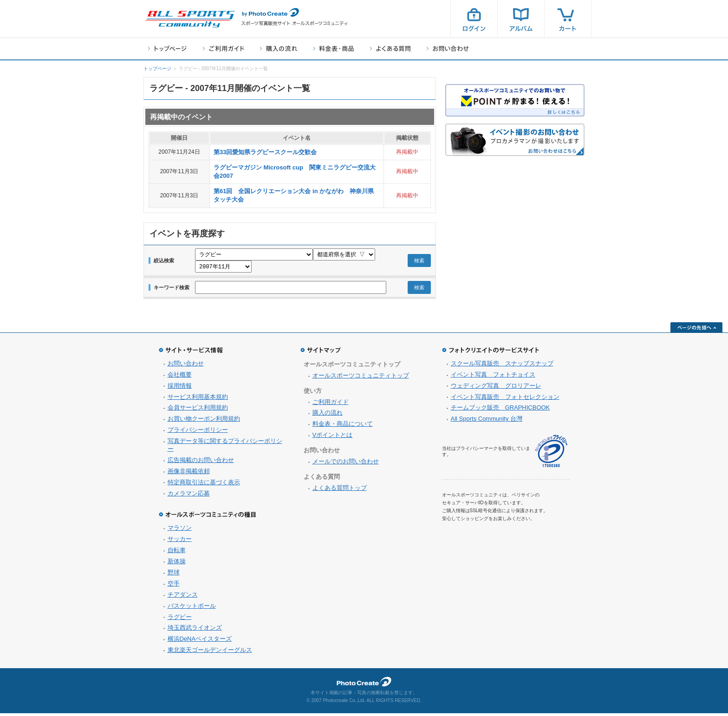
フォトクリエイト (364, 684)
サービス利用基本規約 (198, 400)
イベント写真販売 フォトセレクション (505, 400)
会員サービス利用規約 (198, 410)
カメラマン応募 (189, 496)
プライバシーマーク (551, 454)
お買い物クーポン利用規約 (204, 421)
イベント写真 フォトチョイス (493, 377)
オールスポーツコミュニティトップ (361, 378)
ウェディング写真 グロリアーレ (496, 388)
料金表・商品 (334, 49)
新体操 (177, 564)
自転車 (177, 553)
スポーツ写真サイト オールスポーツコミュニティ (190, 19)
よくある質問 (390, 49)
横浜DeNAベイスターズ (200, 641)
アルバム (521, 19)
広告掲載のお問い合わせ (201, 463)
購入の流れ (279, 49)
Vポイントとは (333, 438)
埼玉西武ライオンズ (195, 630)
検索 (419, 262)
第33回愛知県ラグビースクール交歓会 (265, 152)
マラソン (180, 530)
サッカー (180, 542)
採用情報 (180, 388)
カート (568, 19)
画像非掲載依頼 (189, 474)
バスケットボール (192, 609)
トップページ (167, 49)
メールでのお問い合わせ (346, 464)
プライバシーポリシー (198, 433)
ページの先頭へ (696, 330)
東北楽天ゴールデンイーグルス (210, 653)
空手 (174, 586)
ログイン (474, 19)
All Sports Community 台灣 (487, 421)
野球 (174, 575)
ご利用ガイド (223, 49)
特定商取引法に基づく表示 (204, 485)
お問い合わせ (448, 49)
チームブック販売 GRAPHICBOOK (500, 410)
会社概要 (180, 377)
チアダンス (183, 597)
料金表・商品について (343, 426)
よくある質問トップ (340, 491)
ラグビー (180, 620)
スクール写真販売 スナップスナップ (502, 366)
